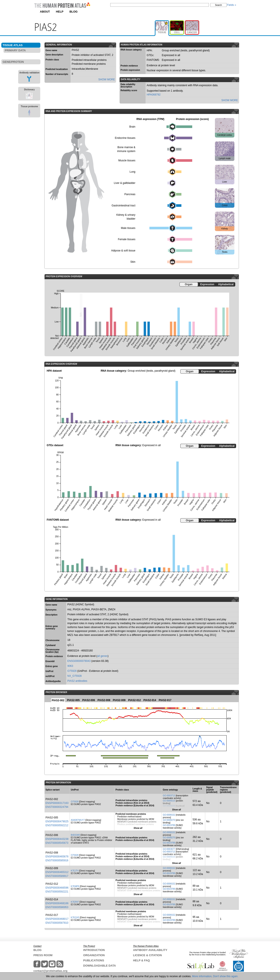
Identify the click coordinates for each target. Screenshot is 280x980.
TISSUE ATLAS (13, 45)
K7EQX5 (75, 918)
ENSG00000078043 (79, 661)
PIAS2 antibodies (77, 681)
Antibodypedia (53, 681)
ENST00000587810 (57, 923)
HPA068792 (154, 95)
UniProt (50, 671)
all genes (102, 656)
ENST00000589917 (57, 876)
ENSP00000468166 (57, 903)
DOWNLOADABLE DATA (100, 966)
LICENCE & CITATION (147, 955)
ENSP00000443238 (57, 839)
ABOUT (45, 12)
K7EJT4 (75, 871)
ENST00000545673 (57, 843)
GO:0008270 (169, 820)
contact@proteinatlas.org (50, 971)
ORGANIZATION (94, 955)
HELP (60, 12)
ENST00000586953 (57, 907)
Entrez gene (52, 666)
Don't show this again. (226, 976)
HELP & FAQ (141, 960)
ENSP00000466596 (57, 888)
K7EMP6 (75, 886)
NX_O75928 (75, 676)
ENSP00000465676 (57, 857)
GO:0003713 (169, 796)
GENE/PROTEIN (13, 62)
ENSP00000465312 (57, 872)
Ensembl (50, 661)
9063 (70, 666)
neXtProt (50, 676)
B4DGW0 (75, 835)
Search (219, 5)
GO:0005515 (169, 801)
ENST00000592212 (57, 825)
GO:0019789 (169, 825)
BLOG (74, 12)
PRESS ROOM (43, 955)
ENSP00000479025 (57, 821)
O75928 (72, 671)
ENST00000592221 (57, 892)
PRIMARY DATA (15, 50)
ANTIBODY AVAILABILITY (150, 950)
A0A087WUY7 (78, 820)
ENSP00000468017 (57, 919)
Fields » (232, 5)
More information (202, 976)
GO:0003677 (169, 849)
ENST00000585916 (57, 860)
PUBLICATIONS (94, 960)
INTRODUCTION (94, 950)
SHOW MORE (107, 79)
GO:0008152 (169, 815)
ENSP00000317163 (57, 803)
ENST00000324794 (57, 807)
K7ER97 (75, 902)
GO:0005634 (169, 806)
